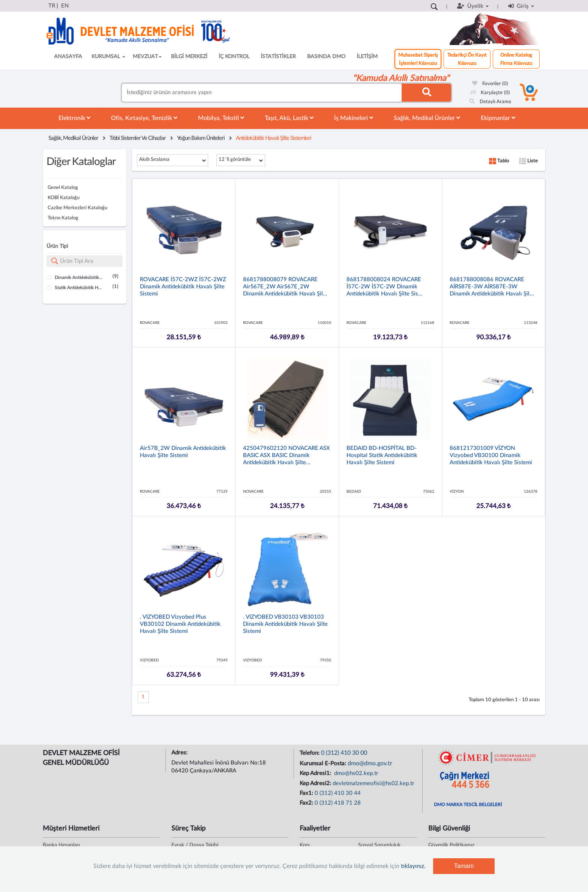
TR (52, 6)
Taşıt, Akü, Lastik (289, 118)
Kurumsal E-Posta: (324, 764)
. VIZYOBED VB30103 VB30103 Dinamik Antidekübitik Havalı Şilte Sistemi (285, 624)
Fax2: (307, 803)
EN (65, 6)
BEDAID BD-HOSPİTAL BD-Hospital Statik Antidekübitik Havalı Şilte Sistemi (382, 455)
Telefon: (310, 753)
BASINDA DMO (326, 57)
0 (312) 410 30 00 (344, 753)
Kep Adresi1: (316, 773)
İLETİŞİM (367, 57)
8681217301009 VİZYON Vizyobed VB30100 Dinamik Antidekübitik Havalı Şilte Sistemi (491, 455)
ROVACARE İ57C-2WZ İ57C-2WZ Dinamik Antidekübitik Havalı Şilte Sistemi (183, 287)
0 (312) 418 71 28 (338, 803)
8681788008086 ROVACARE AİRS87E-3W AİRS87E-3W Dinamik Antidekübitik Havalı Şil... (492, 287)
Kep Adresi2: (316, 783)
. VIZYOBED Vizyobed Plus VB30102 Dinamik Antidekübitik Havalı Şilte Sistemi (180, 624)
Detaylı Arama (490, 102)
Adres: (180, 753)
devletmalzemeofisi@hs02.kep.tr (373, 783)
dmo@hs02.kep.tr (355, 773)
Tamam (464, 866)
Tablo (499, 161)
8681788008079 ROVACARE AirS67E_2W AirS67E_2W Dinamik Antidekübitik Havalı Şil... (285, 287)
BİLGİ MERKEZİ (189, 57)
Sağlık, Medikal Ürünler (427, 118)
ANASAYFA (68, 57)
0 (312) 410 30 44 (338, 793)
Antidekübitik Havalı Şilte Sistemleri (274, 138)
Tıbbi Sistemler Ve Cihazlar (138, 138)
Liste (528, 161)
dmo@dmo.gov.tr (370, 763)
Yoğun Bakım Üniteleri (201, 138)
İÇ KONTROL (234, 57)
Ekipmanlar (498, 118)
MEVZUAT (147, 57)
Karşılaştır (490, 93)
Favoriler (490, 84)
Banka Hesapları (61, 845)
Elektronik (74, 118)
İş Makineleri (354, 118)
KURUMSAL (108, 57)
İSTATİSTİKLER (278, 57)
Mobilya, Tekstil (221, 118)
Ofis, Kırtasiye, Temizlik (144, 118)
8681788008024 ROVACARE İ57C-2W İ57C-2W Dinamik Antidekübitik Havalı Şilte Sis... (385, 287)
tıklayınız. (413, 866)
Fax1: (307, 793)
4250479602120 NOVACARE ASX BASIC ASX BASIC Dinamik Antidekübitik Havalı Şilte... (286, 455)
